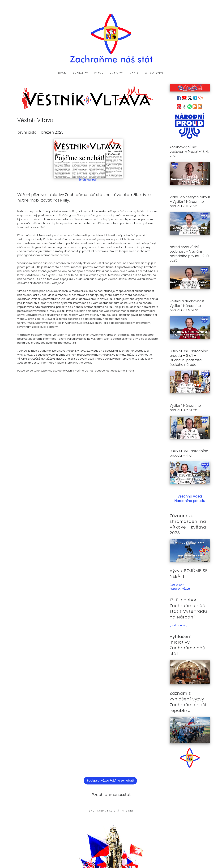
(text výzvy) (177, 585)
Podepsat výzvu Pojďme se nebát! (110, 781)
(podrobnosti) (178, 625)
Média (134, 73)
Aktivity (117, 73)
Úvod (62, 73)
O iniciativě (155, 73)
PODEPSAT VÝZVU (180, 589)
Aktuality (81, 73)
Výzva (99, 73)
